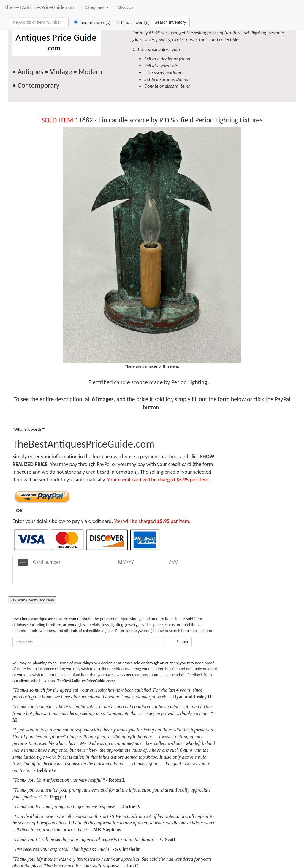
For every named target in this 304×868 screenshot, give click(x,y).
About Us (125, 7)
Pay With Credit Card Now (32, 586)
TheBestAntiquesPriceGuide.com (40, 7)
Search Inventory (170, 22)
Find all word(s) (131, 23)
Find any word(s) (90, 23)
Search (182, 627)
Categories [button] (96, 7)
